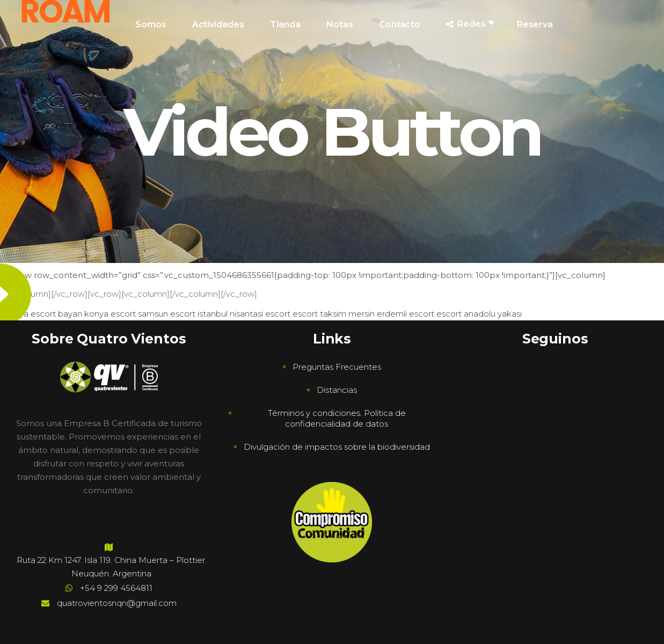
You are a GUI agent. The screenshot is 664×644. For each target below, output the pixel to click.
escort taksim (319, 314)
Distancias (337, 390)
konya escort (110, 314)
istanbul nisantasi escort (244, 314)
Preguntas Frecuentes (337, 367)
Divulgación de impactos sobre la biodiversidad (337, 447)
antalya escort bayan (41, 314)
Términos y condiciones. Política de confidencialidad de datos (337, 418)
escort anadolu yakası (479, 314)
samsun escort (167, 314)
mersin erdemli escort (391, 314)
